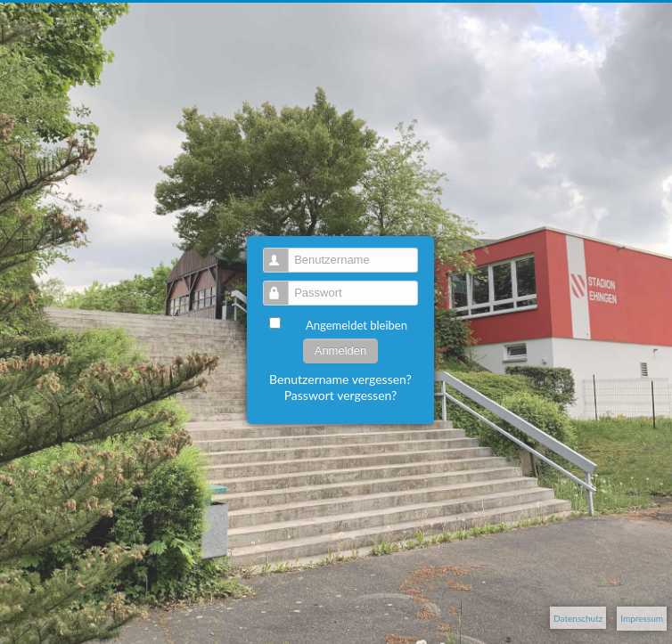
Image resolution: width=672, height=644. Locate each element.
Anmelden (341, 351)
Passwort (284, 285)
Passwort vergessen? (341, 395)
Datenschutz (578, 618)
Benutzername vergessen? (340, 379)
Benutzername (284, 253)
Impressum (642, 618)
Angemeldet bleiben (356, 325)
